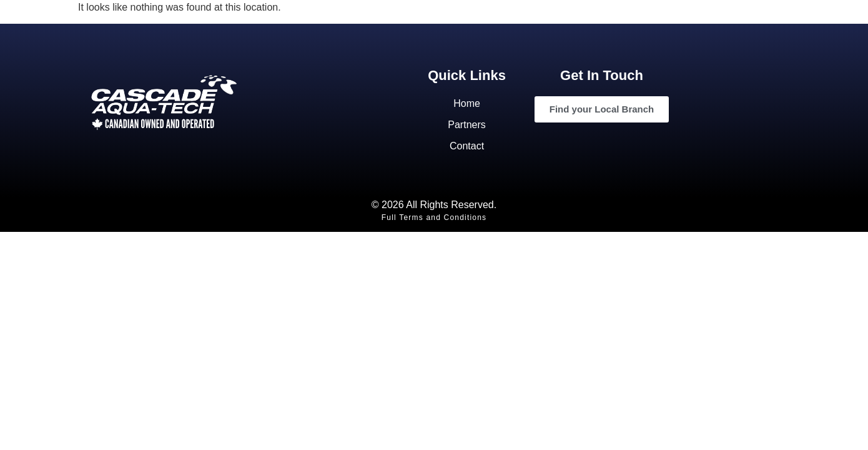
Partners (466, 125)
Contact (467, 146)
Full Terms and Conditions (434, 217)
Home (467, 103)
